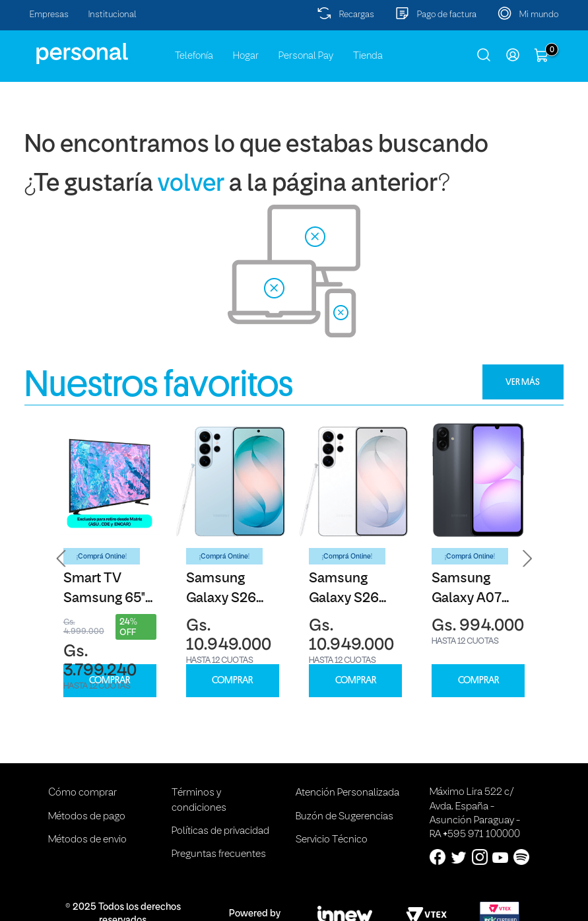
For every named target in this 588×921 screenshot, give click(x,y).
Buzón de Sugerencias (344, 817)
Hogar (246, 56)
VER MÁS (523, 382)
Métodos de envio (87, 840)
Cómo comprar (82, 793)
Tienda (368, 56)
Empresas (49, 15)
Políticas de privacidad (220, 831)
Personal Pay (306, 56)
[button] (61, 559)
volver (191, 185)
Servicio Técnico (332, 840)
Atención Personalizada (347, 793)
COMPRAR (110, 680)
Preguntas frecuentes (219, 854)
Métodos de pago (87, 817)
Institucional (113, 15)
